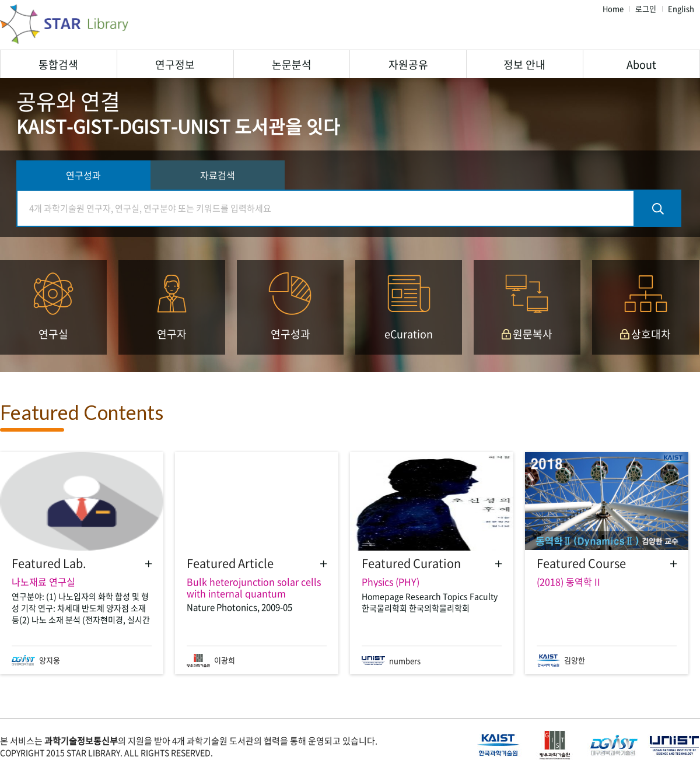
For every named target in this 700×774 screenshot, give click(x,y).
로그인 (646, 9)
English (681, 9)
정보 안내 (524, 64)
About (641, 64)
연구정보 (175, 64)
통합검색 (58, 64)
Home (613, 9)
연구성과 (83, 175)
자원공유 (408, 64)
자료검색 (218, 175)
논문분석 (292, 64)
